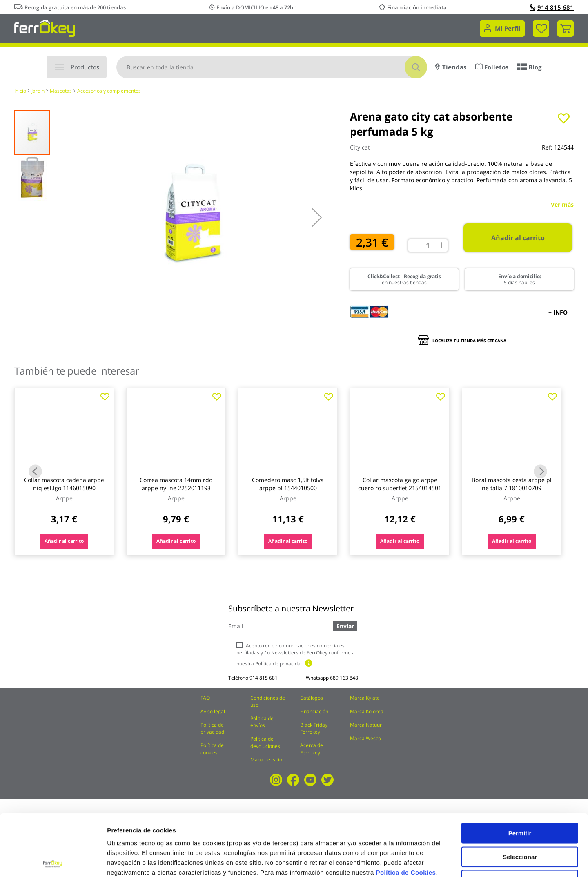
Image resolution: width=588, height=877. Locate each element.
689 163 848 (344, 678)
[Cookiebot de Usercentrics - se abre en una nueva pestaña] (53, 861)
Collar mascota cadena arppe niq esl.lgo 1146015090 (64, 484)
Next (540, 471)
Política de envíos (262, 722)
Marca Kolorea (367, 711)
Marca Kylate (365, 698)
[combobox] (272, 67)
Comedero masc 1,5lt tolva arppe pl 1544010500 (288, 484)
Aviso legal (213, 711)
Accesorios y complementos (109, 91)
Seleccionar (520, 795)
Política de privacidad (212, 728)
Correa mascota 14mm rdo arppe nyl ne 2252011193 (176, 484)
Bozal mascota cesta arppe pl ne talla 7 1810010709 (512, 484)
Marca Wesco (365, 738)
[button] (317, 217)
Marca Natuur (366, 725)
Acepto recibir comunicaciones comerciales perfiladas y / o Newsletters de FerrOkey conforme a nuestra (296, 655)
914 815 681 (552, 7)
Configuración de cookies (451, 861)
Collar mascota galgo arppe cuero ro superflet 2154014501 (400, 484)
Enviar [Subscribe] (345, 626)
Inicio (20, 91)
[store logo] (45, 28)
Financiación (314, 711)
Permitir (520, 771)
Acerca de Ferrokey (312, 749)
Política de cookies (212, 749)
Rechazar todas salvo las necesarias (520, 822)
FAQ (205, 698)
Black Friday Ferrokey (314, 728)
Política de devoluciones (265, 742)
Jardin (38, 91)
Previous (35, 471)
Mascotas (61, 91)
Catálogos (312, 698)
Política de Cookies (406, 811)
